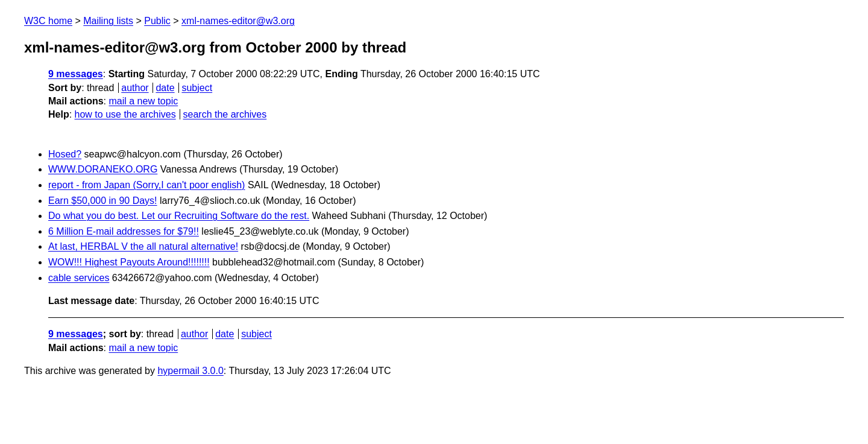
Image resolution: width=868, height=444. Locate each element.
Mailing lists (108, 21)
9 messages (76, 74)
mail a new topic (143, 101)
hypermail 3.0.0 (190, 371)
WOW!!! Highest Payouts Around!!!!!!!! (129, 262)
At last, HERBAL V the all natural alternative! (143, 246)
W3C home (48, 21)
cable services (79, 278)
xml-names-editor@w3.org (238, 21)
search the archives (225, 114)
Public (157, 21)
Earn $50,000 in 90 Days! (103, 201)
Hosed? (65, 154)
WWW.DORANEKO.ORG (103, 169)
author (135, 88)
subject (197, 88)
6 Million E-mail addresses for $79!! (124, 231)
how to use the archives (125, 114)
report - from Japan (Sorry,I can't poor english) (146, 185)
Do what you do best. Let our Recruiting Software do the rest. (179, 216)
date (165, 88)
